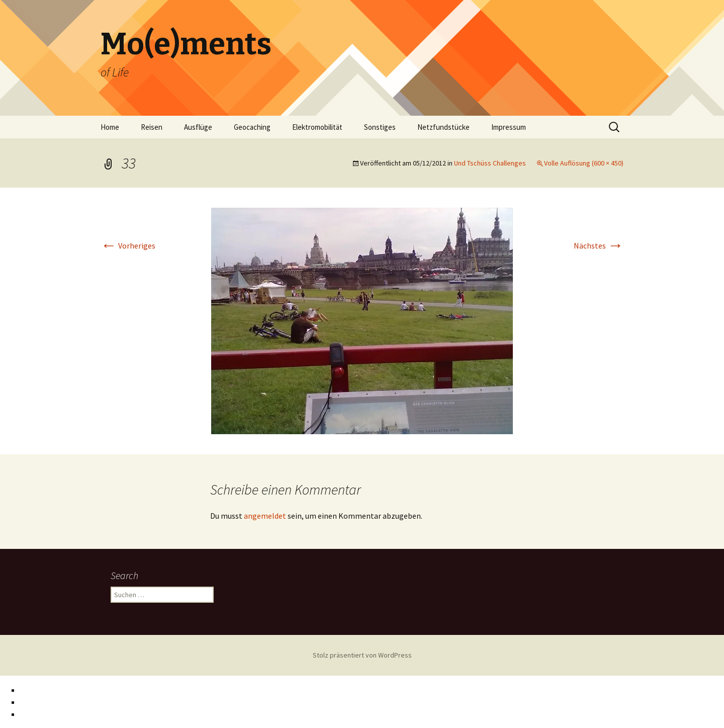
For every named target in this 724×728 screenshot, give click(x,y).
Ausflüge (198, 127)
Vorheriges (128, 246)
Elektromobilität (317, 127)
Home (110, 127)
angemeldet (265, 516)
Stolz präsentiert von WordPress (362, 655)
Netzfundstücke (443, 127)
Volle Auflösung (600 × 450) (584, 163)
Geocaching (252, 127)
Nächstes (599, 246)
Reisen (152, 127)
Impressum (509, 127)
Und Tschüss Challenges (490, 163)
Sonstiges (380, 127)
